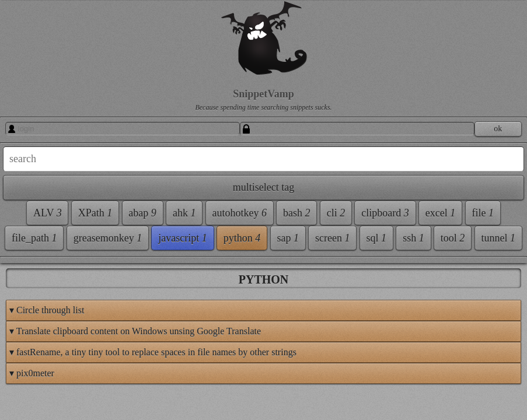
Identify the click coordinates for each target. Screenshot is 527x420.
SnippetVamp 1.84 (363, 405)
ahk (65, 245)
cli (19, 295)
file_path (32, 346)
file (67, 320)
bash (94, 270)
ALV (24, 220)
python (93, 396)
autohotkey (37, 270)
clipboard (68, 295)
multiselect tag (41, 194)
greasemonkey (44, 371)
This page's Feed (490, 389)
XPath (71, 220)
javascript (34, 396)
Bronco (425, 405)
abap (24, 245)
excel (25, 320)
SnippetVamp (66, 94)
